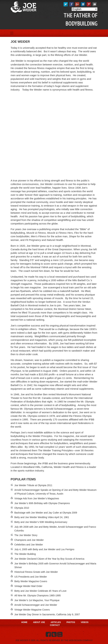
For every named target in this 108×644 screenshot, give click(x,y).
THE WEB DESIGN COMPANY (78, 640)
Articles (56, 622)
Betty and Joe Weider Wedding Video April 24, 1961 (42, 517)
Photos (71, 622)
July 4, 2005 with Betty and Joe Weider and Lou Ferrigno (44, 549)
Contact (55, 625)
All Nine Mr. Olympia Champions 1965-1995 (38, 595)
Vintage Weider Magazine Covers (32, 610)
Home (24, 622)
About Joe (39, 622)
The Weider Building (25, 554)
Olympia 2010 (22, 508)
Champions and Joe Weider (29, 540)
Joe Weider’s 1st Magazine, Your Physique (37, 600)
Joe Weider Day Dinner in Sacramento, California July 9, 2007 (47, 614)
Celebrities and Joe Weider (29, 545)
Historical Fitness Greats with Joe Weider (36, 572)
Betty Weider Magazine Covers (31, 581)
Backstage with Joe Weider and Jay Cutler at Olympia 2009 (46, 513)
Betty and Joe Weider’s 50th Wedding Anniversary (41, 522)
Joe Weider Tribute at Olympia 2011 (33, 485)
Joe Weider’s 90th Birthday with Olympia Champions (42, 503)
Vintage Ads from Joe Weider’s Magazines (37, 498)
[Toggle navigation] (12, 33)
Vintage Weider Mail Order (28, 586)
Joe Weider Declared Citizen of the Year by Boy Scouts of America (49, 559)
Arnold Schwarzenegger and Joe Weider (36, 605)
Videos (85, 622)
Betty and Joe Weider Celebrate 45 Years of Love (40, 591)
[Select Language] (85, 9)
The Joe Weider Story (26, 535)
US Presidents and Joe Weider (31, 577)
